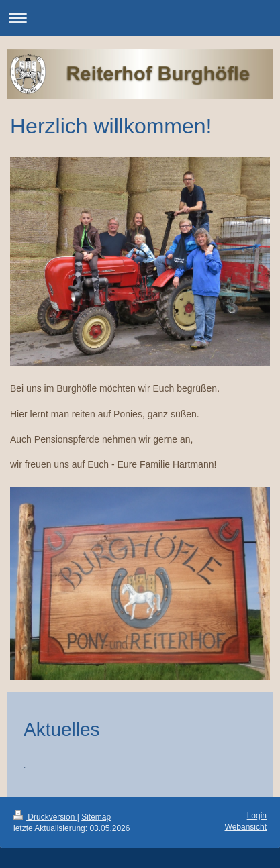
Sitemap (96, 817)
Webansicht (246, 827)
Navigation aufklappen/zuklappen (140, 18)
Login (257, 816)
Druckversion (45, 817)
